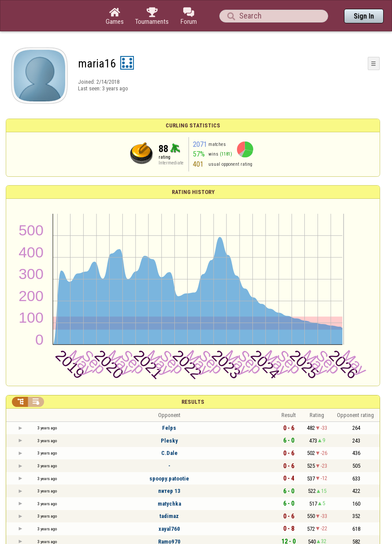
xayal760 (169, 529)
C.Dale (169, 453)
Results (193, 402)
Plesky (169, 441)
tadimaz (169, 516)
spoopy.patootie (169, 479)
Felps (169, 428)
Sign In (364, 16)
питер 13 (169, 491)
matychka (169, 504)
